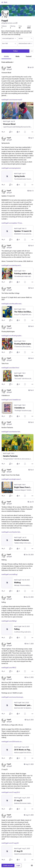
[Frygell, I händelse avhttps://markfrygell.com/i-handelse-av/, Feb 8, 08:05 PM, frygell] (17, 403)
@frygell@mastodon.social (9, 23)
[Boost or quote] (11, 132)
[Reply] (3, 132)
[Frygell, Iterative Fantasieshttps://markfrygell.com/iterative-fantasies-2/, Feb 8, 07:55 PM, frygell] (17, 443)
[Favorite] (18, 132)
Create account (8, 865)
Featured (29, 56)
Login (18, 865)
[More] (32, 132)
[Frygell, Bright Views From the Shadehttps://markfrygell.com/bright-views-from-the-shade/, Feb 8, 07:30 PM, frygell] (17, 483)
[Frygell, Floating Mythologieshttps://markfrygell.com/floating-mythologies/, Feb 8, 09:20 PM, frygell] (17, 339)
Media (17, 56)
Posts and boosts (8, 62)
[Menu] (32, 51)
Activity (6, 56)
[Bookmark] (25, 132)
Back (4, 2)
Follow (15, 51)
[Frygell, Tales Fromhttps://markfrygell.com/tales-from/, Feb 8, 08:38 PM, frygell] (17, 371)
